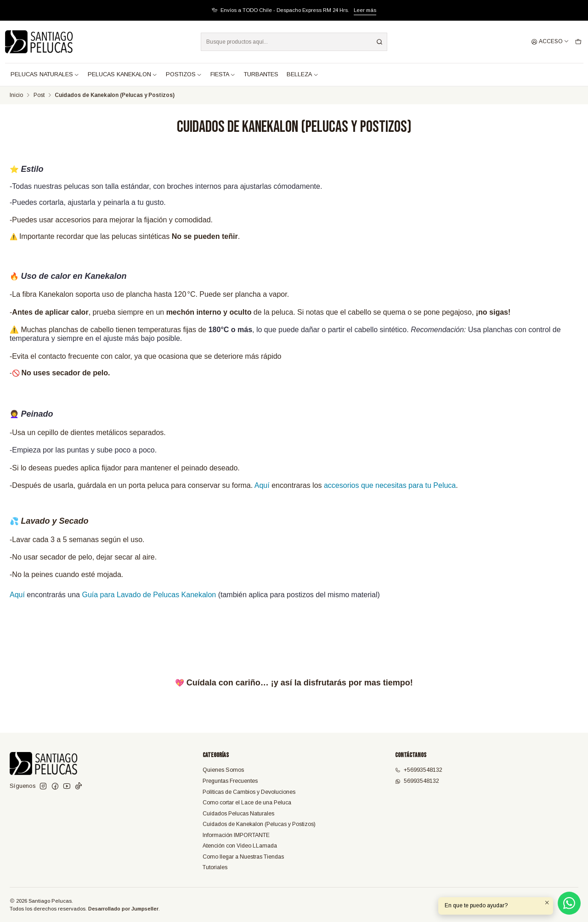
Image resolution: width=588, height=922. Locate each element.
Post (39, 96)
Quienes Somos (223, 770)
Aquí (262, 485)
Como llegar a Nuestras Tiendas (243, 857)
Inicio (16, 96)
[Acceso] (550, 42)
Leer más (365, 10)
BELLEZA (302, 74)
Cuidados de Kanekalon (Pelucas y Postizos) (259, 824)
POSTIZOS (184, 74)
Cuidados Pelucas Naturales (238, 814)
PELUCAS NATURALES (45, 74)
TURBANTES (261, 74)
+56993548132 (419, 770)
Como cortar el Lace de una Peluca (247, 803)
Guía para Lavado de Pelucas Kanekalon (149, 595)
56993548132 (417, 781)
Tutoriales (215, 867)
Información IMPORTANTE (236, 835)
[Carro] (578, 42)
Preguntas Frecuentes (230, 781)
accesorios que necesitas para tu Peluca (390, 485)
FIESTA (223, 74)
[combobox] (294, 42)
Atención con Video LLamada (240, 846)
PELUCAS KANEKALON (123, 74)
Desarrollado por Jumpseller (123, 909)
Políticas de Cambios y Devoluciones (249, 792)
